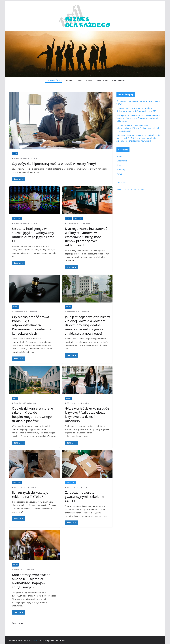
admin (85, 487)
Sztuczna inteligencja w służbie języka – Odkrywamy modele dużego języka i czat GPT (33, 235)
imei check (121, 182)
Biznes (69, 80)
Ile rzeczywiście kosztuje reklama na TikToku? (30, 494)
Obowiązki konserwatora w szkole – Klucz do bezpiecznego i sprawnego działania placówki (32, 415)
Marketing (103, 80)
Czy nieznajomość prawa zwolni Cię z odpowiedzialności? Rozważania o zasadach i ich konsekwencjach (33, 325)
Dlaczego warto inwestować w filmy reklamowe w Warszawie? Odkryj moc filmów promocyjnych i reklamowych (86, 237)
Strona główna (54, 80)
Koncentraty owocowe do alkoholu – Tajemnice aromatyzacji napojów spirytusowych (31, 581)
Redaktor (36, 158)
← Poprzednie (16, 623)
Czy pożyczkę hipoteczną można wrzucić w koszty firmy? (54, 164)
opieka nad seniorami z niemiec (131, 190)
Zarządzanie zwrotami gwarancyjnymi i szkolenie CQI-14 (85, 497)
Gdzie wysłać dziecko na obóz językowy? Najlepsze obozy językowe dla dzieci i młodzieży (87, 415)
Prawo (90, 80)
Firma (79, 80)
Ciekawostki (118, 80)
